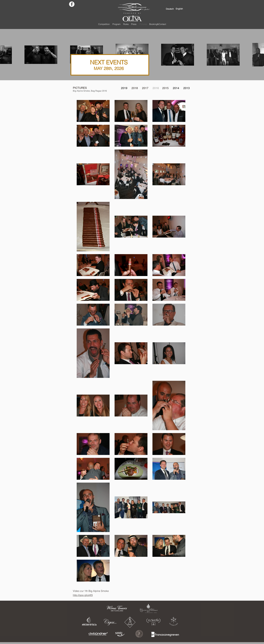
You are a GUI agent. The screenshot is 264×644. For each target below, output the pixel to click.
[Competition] (104, 24)
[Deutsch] (170, 9)
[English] (179, 9)
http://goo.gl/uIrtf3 (83, 595)
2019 (124, 88)
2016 (156, 88)
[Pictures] (143, 24)
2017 (145, 88)
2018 (135, 88)
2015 (165, 88)
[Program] (117, 24)
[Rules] (126, 24)
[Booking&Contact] (158, 24)
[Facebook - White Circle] (72, 4)
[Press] (134, 24)
